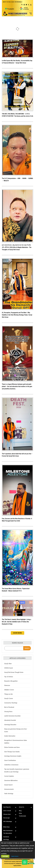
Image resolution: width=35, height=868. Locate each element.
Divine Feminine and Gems (12, 747)
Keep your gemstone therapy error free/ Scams (16, 730)
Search (27, 648)
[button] (30, 5)
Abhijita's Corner (9, 690)
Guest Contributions (10, 760)
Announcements (9, 789)
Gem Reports (7, 807)
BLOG (13, 2)
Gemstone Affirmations (11, 780)
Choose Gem (7, 814)
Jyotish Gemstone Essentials (12, 716)
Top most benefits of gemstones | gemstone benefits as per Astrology (17, 770)
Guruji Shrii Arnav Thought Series (14, 672)
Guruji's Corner (9, 698)
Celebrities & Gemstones (11, 765)
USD (31, 5)
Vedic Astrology (9, 793)
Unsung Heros (8, 711)
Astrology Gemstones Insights (13, 756)
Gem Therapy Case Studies (12, 752)
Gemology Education (10, 725)
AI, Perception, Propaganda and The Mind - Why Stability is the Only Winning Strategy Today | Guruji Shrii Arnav (17, 315)
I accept (5, 856)
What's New (6, 827)
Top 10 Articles (9, 677)
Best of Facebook (9, 707)
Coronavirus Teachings (11, 703)
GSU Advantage (8, 821)
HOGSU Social (8, 668)
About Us (22, 807)
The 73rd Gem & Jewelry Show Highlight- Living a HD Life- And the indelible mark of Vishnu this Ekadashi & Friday (16, 622)
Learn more (15, 856)
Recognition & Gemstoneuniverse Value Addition (16, 742)
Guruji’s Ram (8, 664)
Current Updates (9, 776)
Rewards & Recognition (11, 681)
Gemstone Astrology (6, 838)
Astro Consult (7, 811)
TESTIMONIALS (18, 2)
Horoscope (6, 818)
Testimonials (22, 816)
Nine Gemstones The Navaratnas (8, 832)
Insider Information (10, 736)
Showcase (7, 685)
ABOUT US (5, 2)
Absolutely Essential (10, 720)
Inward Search (8, 785)
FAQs (20, 813)
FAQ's (10, 2)
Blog (20, 811)
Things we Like (8, 694)
